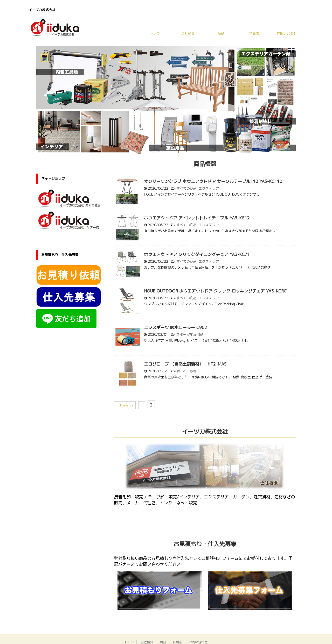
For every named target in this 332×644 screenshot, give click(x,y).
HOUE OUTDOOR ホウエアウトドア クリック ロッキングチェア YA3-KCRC (215, 291)
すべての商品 (186, 188)
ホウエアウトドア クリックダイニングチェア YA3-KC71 (197, 254)
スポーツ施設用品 (190, 334)
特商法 (254, 33)
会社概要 (188, 33)
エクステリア (209, 188)
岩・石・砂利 (186, 371)
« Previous (125, 405)
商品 (221, 33)
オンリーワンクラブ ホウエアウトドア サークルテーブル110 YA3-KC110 (213, 181)
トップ (155, 33)
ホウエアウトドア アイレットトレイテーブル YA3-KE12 (197, 218)
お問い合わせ (287, 33)
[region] (166, 100)
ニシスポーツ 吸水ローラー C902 (175, 327)
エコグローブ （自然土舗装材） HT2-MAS (185, 364)
